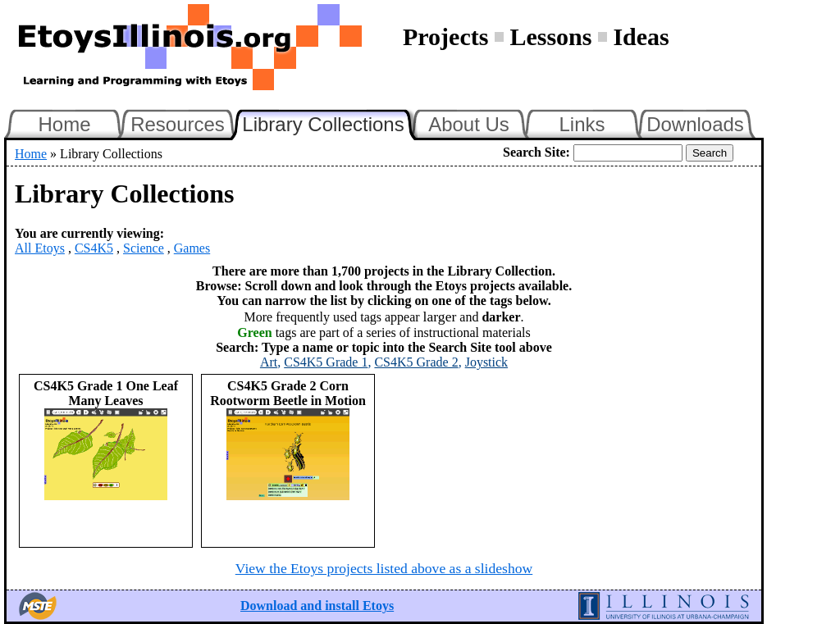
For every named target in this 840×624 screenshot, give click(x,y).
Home (64, 124)
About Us (469, 124)
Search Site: (536, 152)
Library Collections (330, 122)
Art (269, 362)
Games (192, 248)
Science (144, 248)
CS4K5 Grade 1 (326, 362)
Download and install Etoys (317, 606)
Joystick (486, 362)
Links (582, 124)
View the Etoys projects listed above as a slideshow (384, 568)
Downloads (695, 124)
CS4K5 (94, 248)
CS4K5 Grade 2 (416, 362)
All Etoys (40, 248)
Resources (178, 124)
